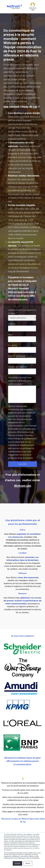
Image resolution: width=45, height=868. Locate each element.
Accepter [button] (17, 863)
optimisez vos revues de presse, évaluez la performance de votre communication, (23, 601)
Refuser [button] (28, 863)
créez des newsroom (28, 578)
